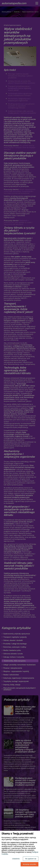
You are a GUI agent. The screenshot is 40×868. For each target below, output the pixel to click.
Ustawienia (16, 859)
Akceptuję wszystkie (29, 864)
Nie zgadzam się (31, 859)
